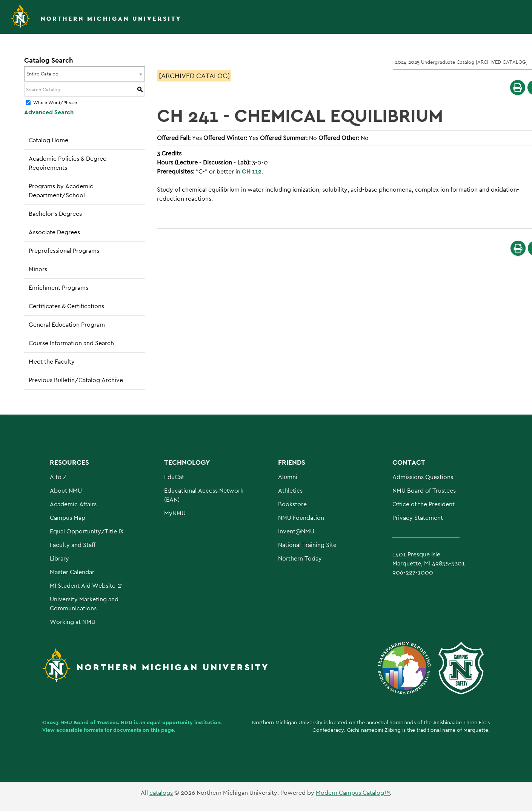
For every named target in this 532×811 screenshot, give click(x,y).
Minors (38, 269)
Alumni (288, 477)
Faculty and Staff (73, 545)
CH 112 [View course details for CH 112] (252, 171)
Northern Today (300, 558)
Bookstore (292, 504)
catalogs (161, 793)
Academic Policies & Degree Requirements (68, 163)
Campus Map (68, 518)
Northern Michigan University (111, 19)
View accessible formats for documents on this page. (109, 730)
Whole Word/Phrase (55, 103)
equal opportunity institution (184, 722)
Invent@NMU (296, 531)
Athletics (290, 491)
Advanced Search (49, 112)
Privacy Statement (418, 518)
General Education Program (67, 325)
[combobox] (85, 74)
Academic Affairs (73, 504)
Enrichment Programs (58, 288)
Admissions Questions (423, 477)
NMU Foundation (301, 518)
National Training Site (307, 545)
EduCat (174, 477)
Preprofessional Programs (64, 251)
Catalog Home (48, 140)
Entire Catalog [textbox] (42, 74)
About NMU (66, 491)
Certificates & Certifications (66, 306)
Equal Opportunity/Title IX (87, 531)
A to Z (58, 477)
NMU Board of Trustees (424, 491)
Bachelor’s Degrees (55, 214)
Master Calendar (72, 572)
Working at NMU (73, 622)
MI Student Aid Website (83, 586)
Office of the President (424, 504)
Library (59, 558)
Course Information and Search (71, 343)
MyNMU (175, 513)
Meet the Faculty (52, 362)
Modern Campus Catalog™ (353, 793)
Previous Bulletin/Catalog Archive (76, 380)
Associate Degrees (54, 232)
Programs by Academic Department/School (61, 191)
